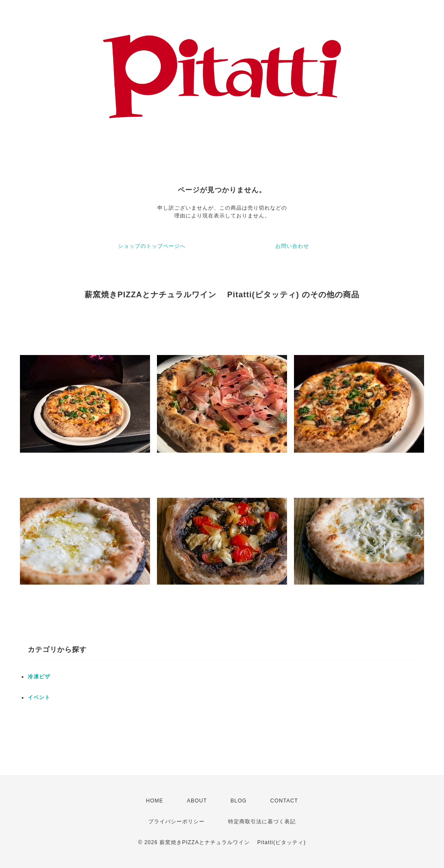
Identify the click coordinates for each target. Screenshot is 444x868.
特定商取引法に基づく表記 (262, 822)
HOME (155, 801)
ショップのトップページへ (152, 246)
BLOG (239, 801)
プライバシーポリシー (176, 822)
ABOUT (197, 801)
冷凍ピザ (39, 677)
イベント (39, 697)
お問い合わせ (292, 246)
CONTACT (284, 801)
